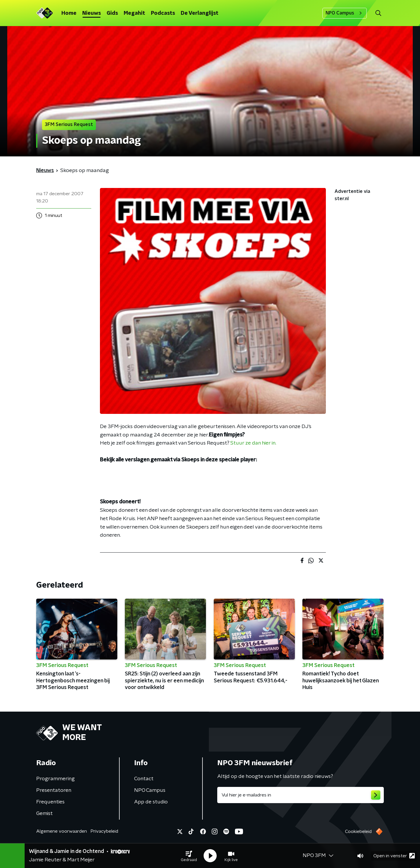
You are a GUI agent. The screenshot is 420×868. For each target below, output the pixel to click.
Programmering (55, 779)
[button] (189, 856)
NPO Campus (345, 13)
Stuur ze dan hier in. (253, 443)
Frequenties (50, 802)
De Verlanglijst (200, 13)
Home (69, 13)
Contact (144, 779)
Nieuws (92, 13)
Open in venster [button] (394, 856)
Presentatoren (54, 790)
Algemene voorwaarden (62, 831)
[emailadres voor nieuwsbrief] (301, 795)
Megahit (134, 13)
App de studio (151, 802)
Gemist (44, 814)
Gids (112, 13)
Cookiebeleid (358, 832)
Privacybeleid (104, 831)
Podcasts (163, 13)
